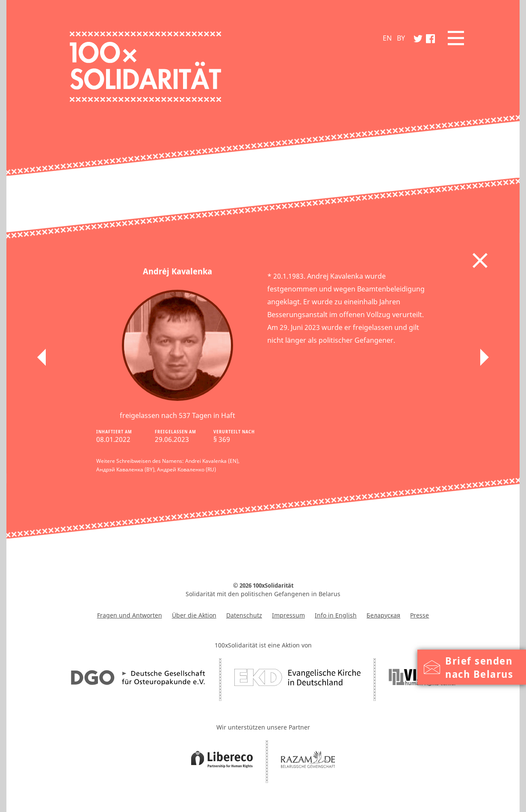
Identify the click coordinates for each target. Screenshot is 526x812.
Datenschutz (244, 615)
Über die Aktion (194, 615)
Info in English (336, 615)
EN (387, 38)
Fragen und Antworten (130, 615)
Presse (420, 615)
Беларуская (383, 615)
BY (401, 38)
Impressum (288, 615)
